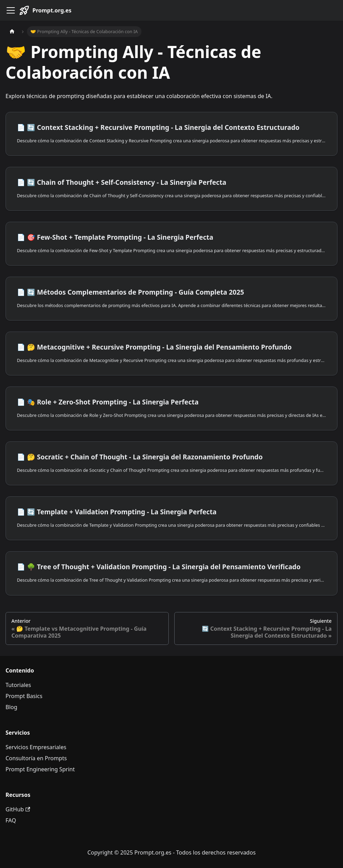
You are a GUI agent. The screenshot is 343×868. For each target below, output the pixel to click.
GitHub (18, 809)
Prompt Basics (24, 696)
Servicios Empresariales (36, 747)
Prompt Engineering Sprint (40, 769)
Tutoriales (18, 685)
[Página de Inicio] (12, 32)
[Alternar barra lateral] (11, 10)
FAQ (11, 820)
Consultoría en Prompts (36, 758)
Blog (11, 707)
